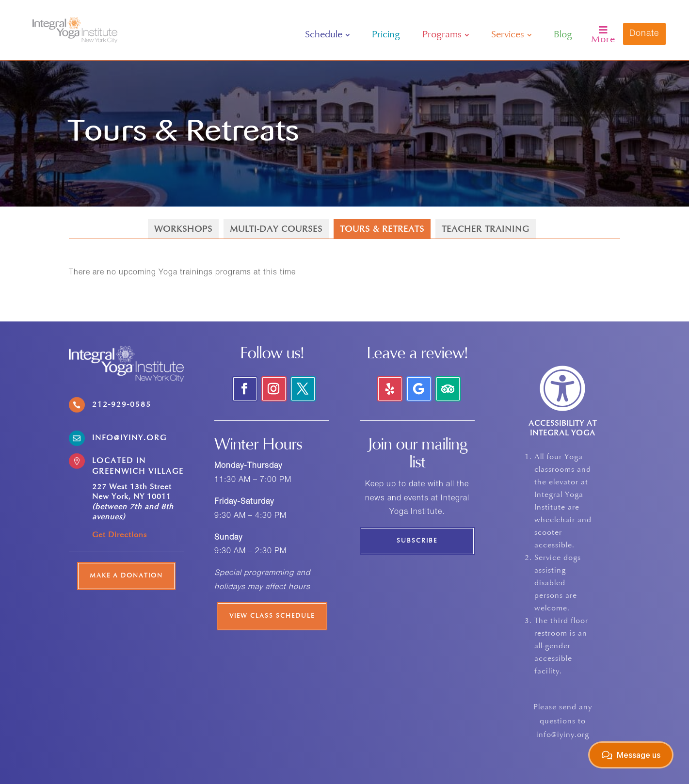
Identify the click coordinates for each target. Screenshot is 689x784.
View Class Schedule (272, 616)
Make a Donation (126, 576)
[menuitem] (328, 35)
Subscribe (417, 541)
